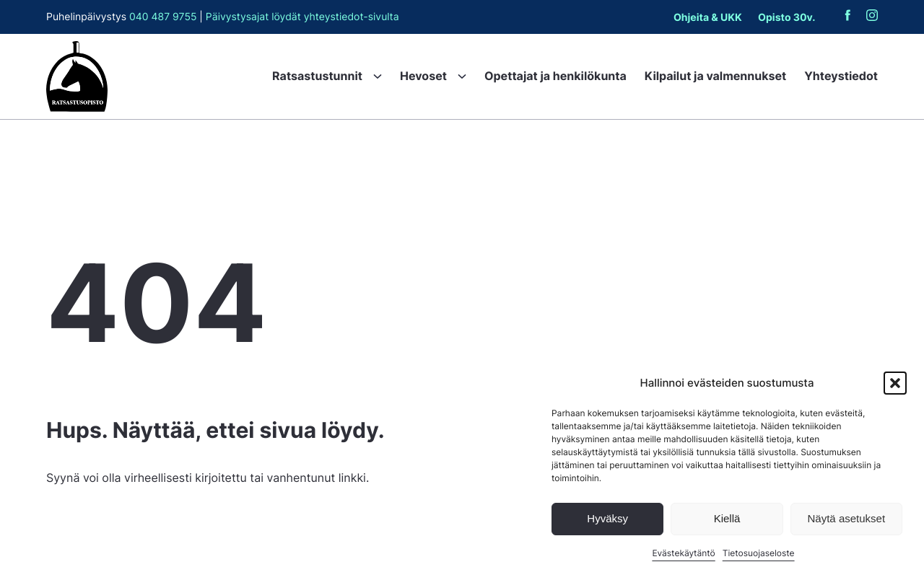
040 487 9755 (163, 17)
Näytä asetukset (847, 518)
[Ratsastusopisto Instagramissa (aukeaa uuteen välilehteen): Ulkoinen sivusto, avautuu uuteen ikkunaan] (872, 18)
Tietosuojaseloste (759, 553)
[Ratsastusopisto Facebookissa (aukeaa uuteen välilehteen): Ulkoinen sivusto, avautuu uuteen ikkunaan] (847, 18)
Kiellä (727, 518)
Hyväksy (607, 518)
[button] (895, 383)
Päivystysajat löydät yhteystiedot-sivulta (302, 17)
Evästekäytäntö (683, 553)
